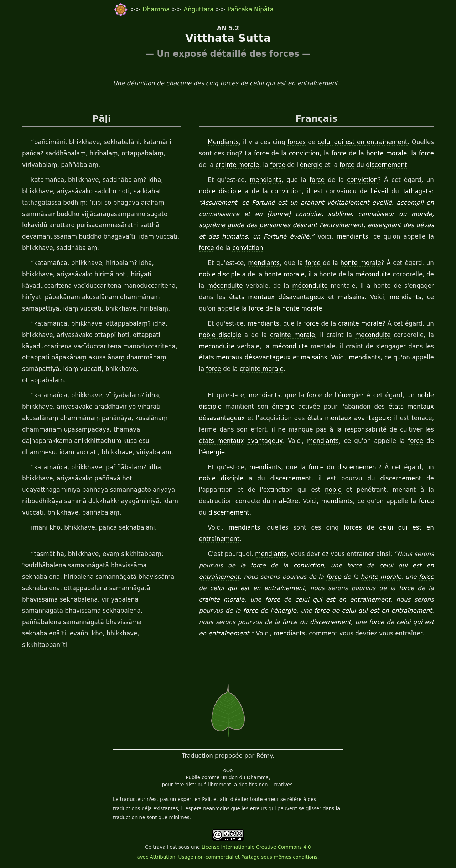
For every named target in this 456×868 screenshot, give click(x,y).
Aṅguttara (199, 9)
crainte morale (237, 165)
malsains (351, 297)
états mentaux (252, 297)
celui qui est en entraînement (363, 142)
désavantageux (302, 297)
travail (160, 847)
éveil (381, 191)
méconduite (373, 274)
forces (297, 142)
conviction (304, 153)
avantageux (372, 418)
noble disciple (220, 191)
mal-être (286, 501)
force (261, 153)
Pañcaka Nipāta (250, 9)
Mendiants (223, 142)
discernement (386, 165)
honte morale (387, 153)
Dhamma (157, 9)
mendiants (266, 180)
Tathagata (417, 191)
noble (333, 490)
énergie (311, 165)
